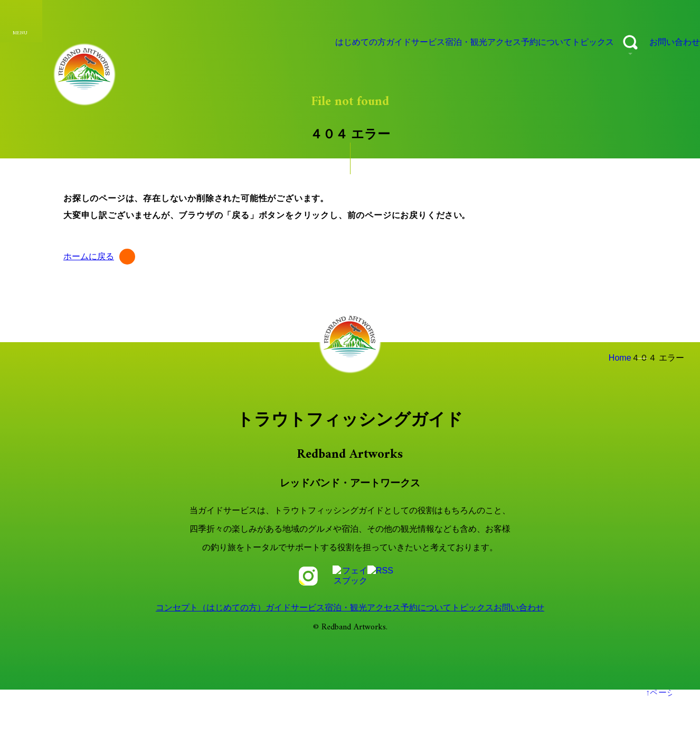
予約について (511, 42)
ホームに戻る (88, 257)
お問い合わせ (666, 42)
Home (613, 358)
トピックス (570, 42)
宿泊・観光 (405, 42)
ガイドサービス (343, 42)
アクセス (456, 42)
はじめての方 (277, 42)
